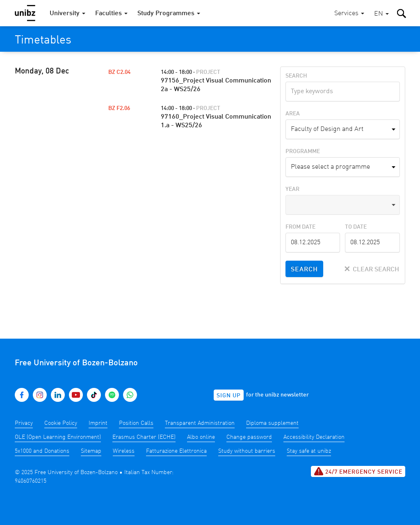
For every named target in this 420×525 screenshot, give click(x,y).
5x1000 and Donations (42, 451)
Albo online (201, 437)
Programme (303, 151)
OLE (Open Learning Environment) (58, 437)
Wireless (124, 451)
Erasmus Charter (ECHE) (144, 437)
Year (292, 189)
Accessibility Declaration (314, 437)
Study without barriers (247, 451)
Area (293, 114)
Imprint (98, 423)
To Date (356, 227)
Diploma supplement (272, 423)
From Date (300, 227)
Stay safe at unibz (309, 451)
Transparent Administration (200, 423)
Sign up (229, 396)
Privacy (24, 423)
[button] (381, 14)
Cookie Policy (61, 423)
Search (296, 76)
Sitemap (91, 451)
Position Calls (136, 423)
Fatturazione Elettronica (176, 451)
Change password (249, 437)
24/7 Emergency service (358, 471)
